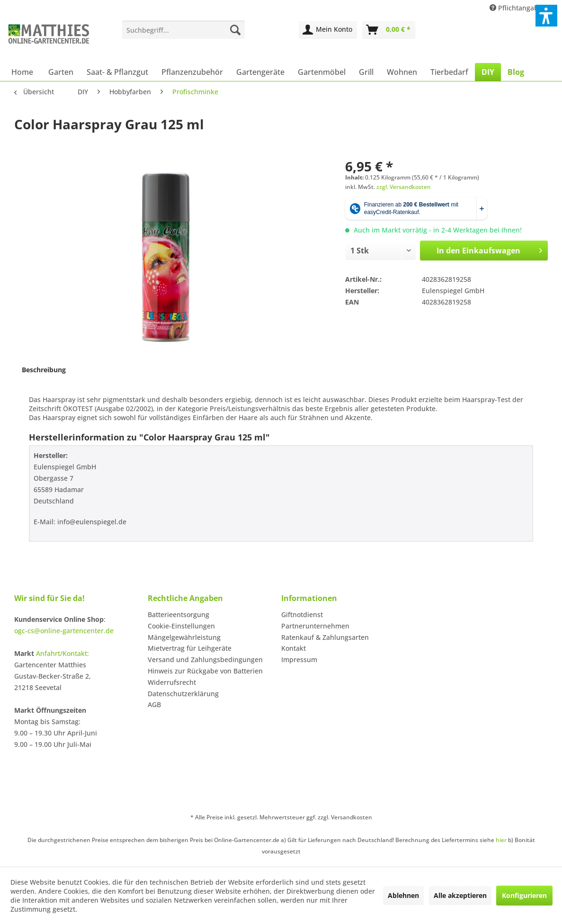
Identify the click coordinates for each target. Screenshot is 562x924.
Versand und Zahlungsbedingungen (205, 659)
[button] (546, 16)
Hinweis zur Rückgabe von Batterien (205, 671)
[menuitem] (183, 30)
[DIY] (488, 72)
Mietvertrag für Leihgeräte (190, 648)
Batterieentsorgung (178, 615)
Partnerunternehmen (315, 626)
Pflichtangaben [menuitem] (519, 8)
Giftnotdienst (302, 615)
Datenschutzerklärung (183, 694)
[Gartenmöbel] (322, 72)
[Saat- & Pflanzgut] (117, 72)
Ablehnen (403, 895)
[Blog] (516, 72)
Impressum (299, 659)
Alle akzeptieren (460, 895)
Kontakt (294, 648)
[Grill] (366, 72)
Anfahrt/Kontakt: (62, 653)
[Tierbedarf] (449, 72)
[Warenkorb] (389, 30)
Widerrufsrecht (172, 682)
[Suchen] (235, 30)
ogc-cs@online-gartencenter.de (64, 631)
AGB (154, 704)
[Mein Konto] (328, 30)
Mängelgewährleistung (184, 637)
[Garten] (61, 72)
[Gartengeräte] (260, 72)
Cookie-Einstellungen (181, 626)
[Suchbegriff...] (183, 30)
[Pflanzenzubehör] (192, 72)
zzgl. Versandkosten (404, 187)
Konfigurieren (524, 895)
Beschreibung (44, 370)
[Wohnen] (402, 72)
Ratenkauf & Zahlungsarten (325, 637)
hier (501, 840)
